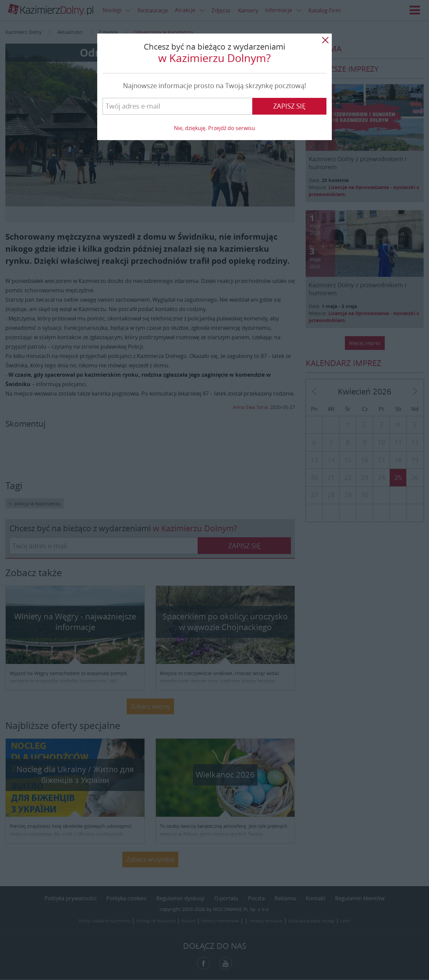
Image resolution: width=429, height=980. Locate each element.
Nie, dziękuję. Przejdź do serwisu (214, 128)
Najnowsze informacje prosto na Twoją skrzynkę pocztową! (214, 86)
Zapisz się (289, 106)
